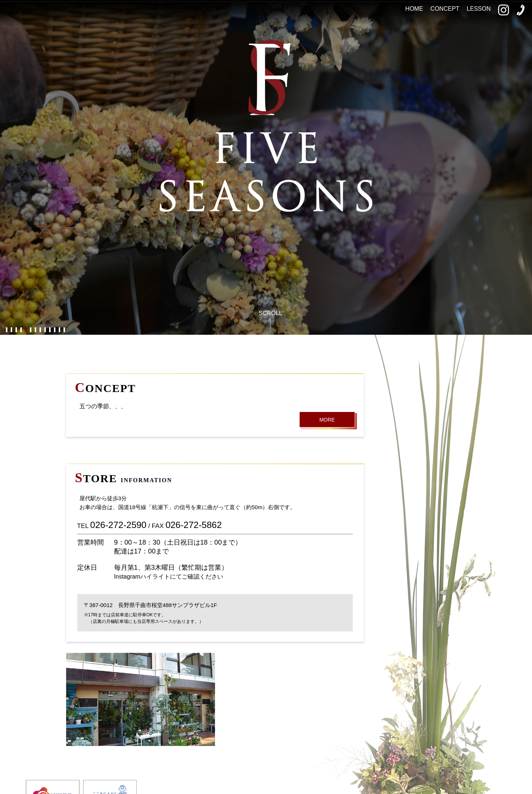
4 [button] (21, 330)
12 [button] (59, 330)
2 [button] (11, 330)
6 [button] (30, 330)
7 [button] (35, 330)
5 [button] (26, 330)
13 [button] (64, 330)
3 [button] (16, 330)
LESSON (479, 9)
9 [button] (45, 330)
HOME (414, 9)
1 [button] (6, 330)
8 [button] (40, 330)
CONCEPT (445, 9)
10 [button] (50, 330)
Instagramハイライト (142, 577)
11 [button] (54, 330)
